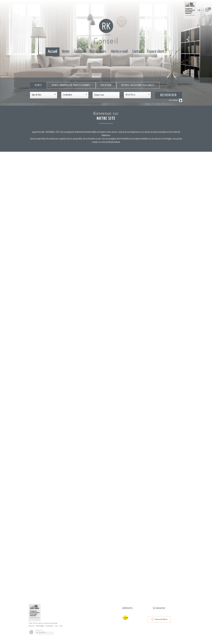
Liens (56, 626)
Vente (66, 52)
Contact (137, 52)
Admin (61, 626)
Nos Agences (98, 52)
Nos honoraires (49, 626)
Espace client (156, 52)
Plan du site (31, 626)
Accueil (52, 52)
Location (79, 52)
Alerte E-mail (119, 52)
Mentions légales (40, 626)
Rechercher (169, 95)
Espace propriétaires (159, 619)
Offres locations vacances (138, 85)
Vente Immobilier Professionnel (71, 85)
